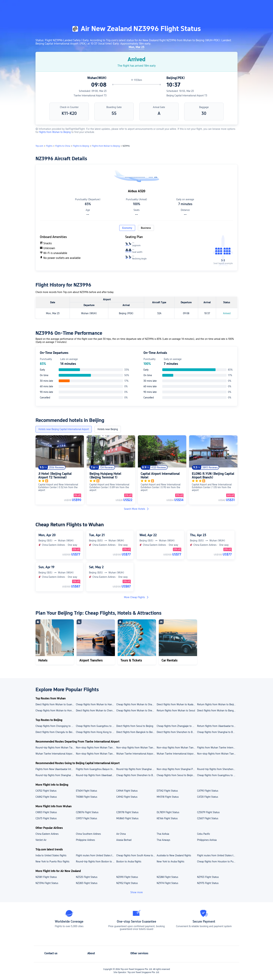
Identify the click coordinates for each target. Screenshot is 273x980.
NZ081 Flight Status (46, 877)
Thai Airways (163, 840)
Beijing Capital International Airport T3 (187, 96)
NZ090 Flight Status (127, 877)
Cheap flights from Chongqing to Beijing (56, 726)
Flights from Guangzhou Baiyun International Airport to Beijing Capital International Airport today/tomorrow (96, 769)
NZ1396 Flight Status (47, 883)
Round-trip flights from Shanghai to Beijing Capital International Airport (56, 775)
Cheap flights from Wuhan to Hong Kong (56, 711)
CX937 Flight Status (86, 818)
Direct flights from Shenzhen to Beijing (177, 732)
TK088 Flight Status (87, 797)
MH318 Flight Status (168, 797)
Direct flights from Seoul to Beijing (135, 726)
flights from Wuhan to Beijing (55, 132)
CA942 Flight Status (127, 797)
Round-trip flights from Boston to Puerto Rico (96, 862)
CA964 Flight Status (127, 791)
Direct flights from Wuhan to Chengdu (96, 711)
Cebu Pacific (204, 834)
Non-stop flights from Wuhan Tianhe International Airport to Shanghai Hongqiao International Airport (96, 748)
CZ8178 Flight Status (127, 812)
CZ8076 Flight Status (87, 812)
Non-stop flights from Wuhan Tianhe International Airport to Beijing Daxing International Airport (136, 748)
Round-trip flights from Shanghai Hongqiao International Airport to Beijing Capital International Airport (136, 769)
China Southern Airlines (88, 834)
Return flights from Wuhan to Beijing (217, 704)
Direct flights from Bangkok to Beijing (136, 732)
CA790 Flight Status (208, 791)
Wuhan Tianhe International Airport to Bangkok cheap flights (136, 754)
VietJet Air (41, 840)
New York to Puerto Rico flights (52, 862)
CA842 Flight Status (46, 797)
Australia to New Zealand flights (174, 855)
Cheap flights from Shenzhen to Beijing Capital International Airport (136, 775)
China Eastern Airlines (47, 834)
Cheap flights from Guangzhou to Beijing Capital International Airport (217, 775)
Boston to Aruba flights (129, 862)
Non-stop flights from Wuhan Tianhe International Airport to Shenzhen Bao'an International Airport (177, 748)
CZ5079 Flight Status (208, 812)
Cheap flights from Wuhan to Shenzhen (136, 711)
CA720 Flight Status (208, 797)
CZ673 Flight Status (46, 818)
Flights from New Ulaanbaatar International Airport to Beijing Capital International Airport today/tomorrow (56, 769)
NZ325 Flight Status (87, 877)
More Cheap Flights (136, 597)
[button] (244, 6)
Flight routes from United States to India (96, 855)
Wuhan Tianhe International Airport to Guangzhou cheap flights (56, 754)
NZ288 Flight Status (167, 877)
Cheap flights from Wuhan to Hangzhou (96, 704)
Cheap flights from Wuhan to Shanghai (136, 704)
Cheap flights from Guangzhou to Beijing (96, 726)
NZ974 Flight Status (167, 883)
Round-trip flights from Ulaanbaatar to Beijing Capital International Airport (96, 775)
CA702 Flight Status (46, 791)
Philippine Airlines (85, 840)
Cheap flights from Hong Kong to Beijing (96, 732)
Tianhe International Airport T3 (90, 96)
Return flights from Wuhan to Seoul (176, 711)
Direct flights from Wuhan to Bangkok (217, 711)
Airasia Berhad (124, 840)
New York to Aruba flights (170, 862)
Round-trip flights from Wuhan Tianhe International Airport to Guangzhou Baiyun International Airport (56, 748)
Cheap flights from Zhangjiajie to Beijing (177, 726)
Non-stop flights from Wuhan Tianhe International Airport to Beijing (96, 754)
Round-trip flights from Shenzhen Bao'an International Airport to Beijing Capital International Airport (217, 769)
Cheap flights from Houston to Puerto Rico (217, 862)
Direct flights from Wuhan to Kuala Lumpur (177, 704)
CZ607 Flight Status (208, 818)
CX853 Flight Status (46, 812)
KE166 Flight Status (167, 818)
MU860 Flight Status (127, 818)
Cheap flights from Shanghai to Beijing (217, 732)
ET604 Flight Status (86, 791)
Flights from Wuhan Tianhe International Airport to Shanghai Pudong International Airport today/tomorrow (217, 748)
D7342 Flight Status (167, 791)
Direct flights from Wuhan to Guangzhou (56, 704)
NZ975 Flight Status (208, 883)
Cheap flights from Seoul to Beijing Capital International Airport (177, 775)
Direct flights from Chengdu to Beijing (56, 732)
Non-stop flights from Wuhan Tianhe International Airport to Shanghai (217, 754)
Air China (121, 834)
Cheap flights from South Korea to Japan (136, 855)
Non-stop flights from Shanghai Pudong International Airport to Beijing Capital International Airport (177, 769)
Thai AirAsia (163, 834)
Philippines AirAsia (207, 840)
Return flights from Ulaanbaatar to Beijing (217, 726)
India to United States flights (51, 855)
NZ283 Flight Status (87, 883)
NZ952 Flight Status (127, 883)
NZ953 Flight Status (208, 877)
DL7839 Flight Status (168, 812)
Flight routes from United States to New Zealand (217, 855)
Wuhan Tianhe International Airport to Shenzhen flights (177, 754)
